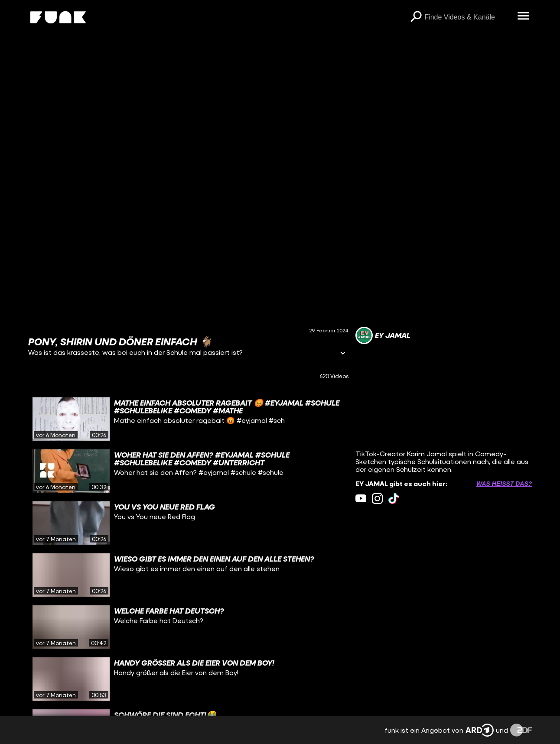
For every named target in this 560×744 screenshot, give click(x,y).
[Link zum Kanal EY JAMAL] (383, 335)
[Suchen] (416, 17)
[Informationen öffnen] (343, 354)
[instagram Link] (377, 499)
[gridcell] (189, 419)
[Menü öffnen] (523, 16)
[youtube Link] (361, 499)
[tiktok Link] (394, 499)
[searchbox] (468, 17)
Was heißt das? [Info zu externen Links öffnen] (504, 484)
